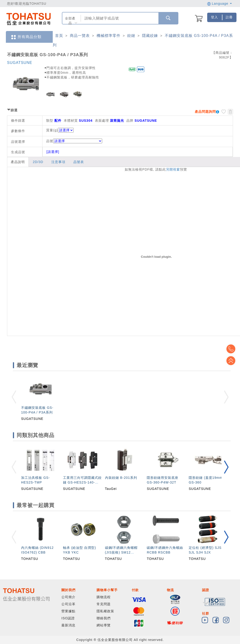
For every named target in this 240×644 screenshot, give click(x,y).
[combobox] (119, 18)
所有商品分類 (26, 37)
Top (233, 361)
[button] (226, 467)
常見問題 (104, 604)
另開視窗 (173, 169)
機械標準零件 (109, 36)
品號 (74, 141)
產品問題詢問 (205, 112)
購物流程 (104, 597)
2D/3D (38, 162)
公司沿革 (68, 604)
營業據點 (68, 611)
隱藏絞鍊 (150, 36)
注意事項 (58, 162)
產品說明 (18, 162)
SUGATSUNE (20, 63)
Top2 (233, 349)
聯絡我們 (104, 618)
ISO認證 (68, 618)
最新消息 (68, 625)
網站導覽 (104, 625)
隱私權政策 (105, 611)
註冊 (229, 17)
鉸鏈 (131, 36)
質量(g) (52, 130)
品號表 (79, 162)
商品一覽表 (80, 36)
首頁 (59, 36)
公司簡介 (68, 597)
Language (219, 4)
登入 (214, 17)
